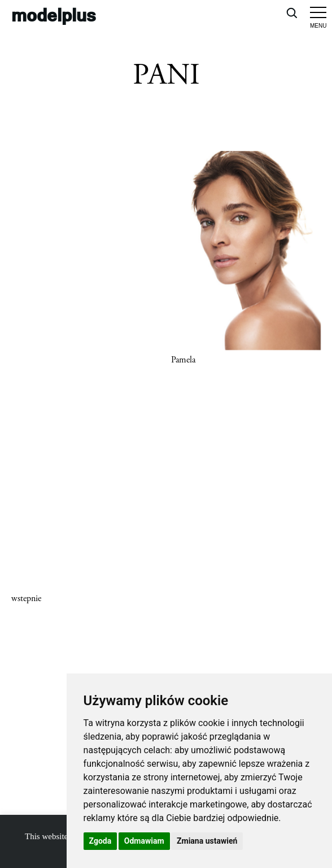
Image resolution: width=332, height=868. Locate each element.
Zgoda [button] (101, 841)
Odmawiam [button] (144, 841)
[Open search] (291, 12)
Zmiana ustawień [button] (207, 841)
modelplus (54, 14)
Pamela (183, 360)
